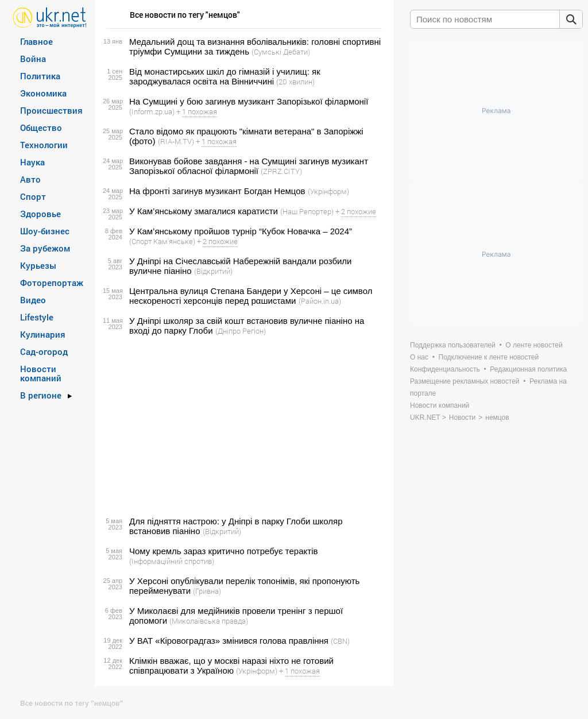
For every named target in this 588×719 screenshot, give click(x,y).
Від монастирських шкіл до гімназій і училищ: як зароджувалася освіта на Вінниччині (225, 76)
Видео (33, 300)
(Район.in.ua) (320, 301)
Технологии (44, 145)
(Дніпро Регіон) (241, 331)
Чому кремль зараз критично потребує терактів (223, 551)
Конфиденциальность (445, 369)
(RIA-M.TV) (176, 141)
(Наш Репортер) (307, 211)
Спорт (33, 196)
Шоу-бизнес (45, 231)
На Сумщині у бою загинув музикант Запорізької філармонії (249, 101)
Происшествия (51, 110)
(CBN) (340, 641)
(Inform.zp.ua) (152, 111)
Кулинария (43, 334)
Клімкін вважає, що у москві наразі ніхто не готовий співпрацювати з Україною (231, 666)
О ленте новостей (534, 345)
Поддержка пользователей (453, 345)
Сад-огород (44, 351)
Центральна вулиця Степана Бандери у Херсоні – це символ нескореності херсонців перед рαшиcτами (251, 296)
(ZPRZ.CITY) (281, 171)
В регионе (41, 395)
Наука (32, 162)
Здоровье (40, 214)
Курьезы (38, 265)
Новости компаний (41, 373)
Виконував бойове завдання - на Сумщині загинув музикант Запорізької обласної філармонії (249, 166)
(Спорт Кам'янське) (162, 241)
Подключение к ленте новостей (489, 357)
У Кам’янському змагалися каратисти (204, 211)
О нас (419, 357)
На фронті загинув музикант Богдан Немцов (217, 191)
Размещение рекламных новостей (465, 381)
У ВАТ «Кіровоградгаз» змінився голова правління (229, 641)
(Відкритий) (213, 271)
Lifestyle (37, 317)
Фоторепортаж (52, 283)
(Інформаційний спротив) (172, 561)
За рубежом (45, 248)
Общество (41, 127)
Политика (40, 76)
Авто (30, 179)
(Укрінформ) (328, 191)
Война (33, 59)
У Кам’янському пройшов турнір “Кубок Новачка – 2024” (241, 231)
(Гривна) (207, 591)
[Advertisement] (242, 426)
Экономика (43, 93)
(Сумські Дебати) (281, 52)
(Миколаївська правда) (209, 621)
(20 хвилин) (295, 82)
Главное (36, 41)
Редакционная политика (528, 369)
